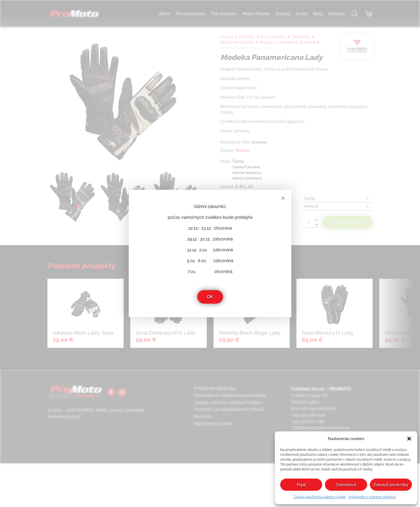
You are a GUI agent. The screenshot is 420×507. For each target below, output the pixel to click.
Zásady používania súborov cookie (320, 497)
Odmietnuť (346, 485)
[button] (409, 439)
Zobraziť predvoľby (391, 485)
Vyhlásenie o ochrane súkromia (372, 497)
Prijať (301, 485)
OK (210, 297)
